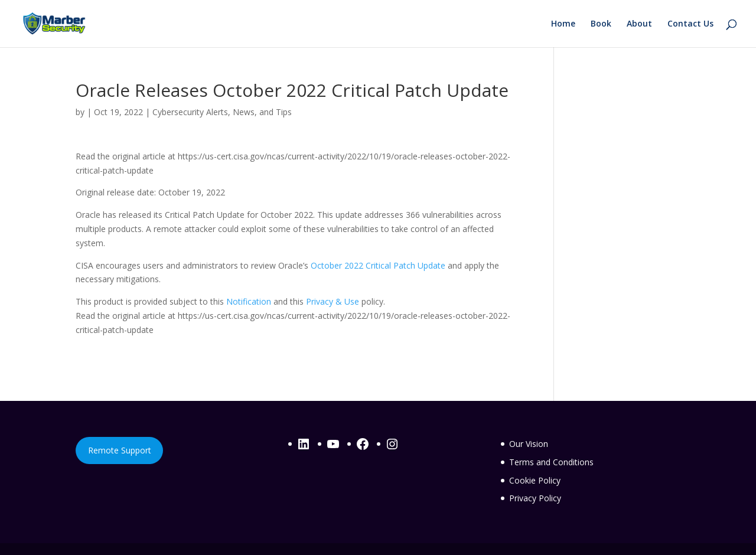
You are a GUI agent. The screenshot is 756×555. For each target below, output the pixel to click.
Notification (249, 301)
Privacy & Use (333, 301)
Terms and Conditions (551, 462)
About (639, 24)
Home (563, 24)
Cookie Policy (535, 480)
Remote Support (120, 450)
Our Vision (529, 444)
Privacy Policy (535, 498)
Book (601, 24)
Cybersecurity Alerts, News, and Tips (222, 112)
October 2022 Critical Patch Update (378, 265)
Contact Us (690, 24)
